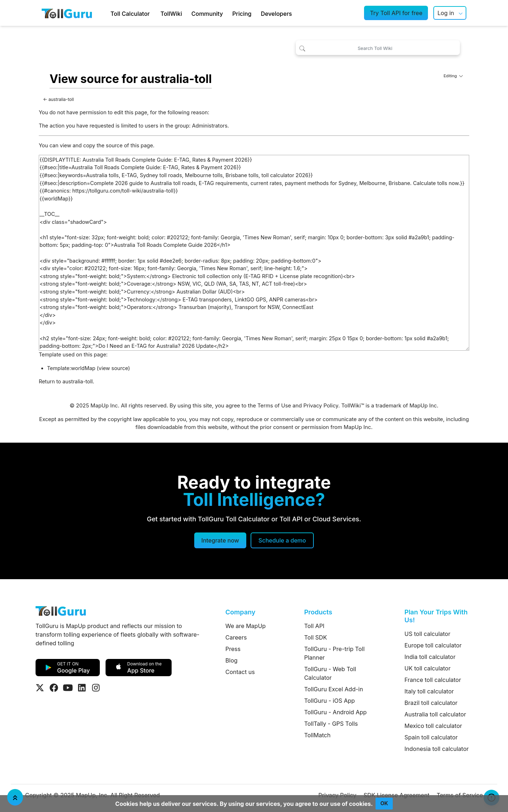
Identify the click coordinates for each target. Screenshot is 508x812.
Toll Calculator (130, 14)
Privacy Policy (321, 406)
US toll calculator (428, 634)
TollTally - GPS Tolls (331, 724)
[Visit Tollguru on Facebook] (54, 688)
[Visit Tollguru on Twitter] (40, 688)
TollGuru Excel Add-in (334, 689)
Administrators (210, 126)
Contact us (240, 672)
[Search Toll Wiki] (378, 48)
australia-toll (61, 99)
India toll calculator (430, 657)
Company (240, 612)
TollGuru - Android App (335, 712)
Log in (446, 13)
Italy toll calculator (429, 691)
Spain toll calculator (431, 737)
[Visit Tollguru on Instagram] (96, 688)
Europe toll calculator (433, 645)
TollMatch (317, 735)
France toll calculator (433, 680)
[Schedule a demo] (282, 540)
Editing (453, 76)
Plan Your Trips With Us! (436, 616)
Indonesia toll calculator (437, 749)
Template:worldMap (71, 368)
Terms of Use (274, 406)
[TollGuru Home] (67, 13)
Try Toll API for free (396, 13)
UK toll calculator (428, 668)
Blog (232, 660)
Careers (236, 637)
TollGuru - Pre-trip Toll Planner (334, 653)
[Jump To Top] (15, 797)
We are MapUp (246, 626)
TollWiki (171, 14)
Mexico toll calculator (434, 726)
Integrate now (220, 540)
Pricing (242, 14)
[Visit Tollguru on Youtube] (68, 688)
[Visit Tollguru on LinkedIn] (82, 688)
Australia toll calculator (435, 714)
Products (318, 612)
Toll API (314, 626)
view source (113, 368)
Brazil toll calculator (431, 703)
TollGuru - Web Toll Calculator (330, 673)
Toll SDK (315, 637)
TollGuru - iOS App (329, 701)
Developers (276, 14)
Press (233, 649)
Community (207, 14)
